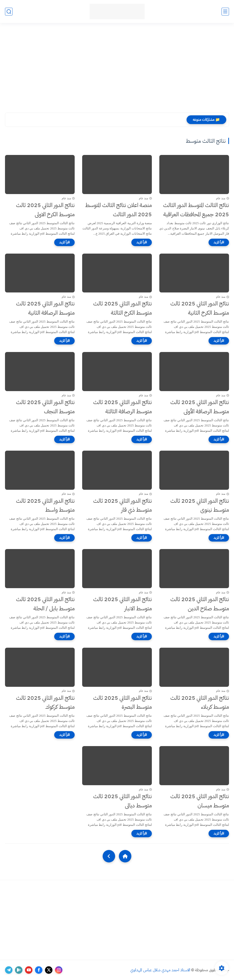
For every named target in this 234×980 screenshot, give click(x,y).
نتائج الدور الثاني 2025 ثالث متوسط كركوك (45, 702)
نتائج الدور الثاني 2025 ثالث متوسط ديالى (122, 801)
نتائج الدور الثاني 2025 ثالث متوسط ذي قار (122, 505)
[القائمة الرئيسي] (225, 12)
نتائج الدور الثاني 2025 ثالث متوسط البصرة (122, 702)
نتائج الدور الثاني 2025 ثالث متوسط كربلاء (200, 702)
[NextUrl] (109, 856)
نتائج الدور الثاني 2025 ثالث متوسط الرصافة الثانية (45, 308)
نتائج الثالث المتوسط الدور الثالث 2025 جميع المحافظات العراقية (196, 210)
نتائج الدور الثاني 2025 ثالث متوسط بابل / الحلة (45, 604)
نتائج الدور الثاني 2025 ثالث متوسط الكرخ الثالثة (122, 308)
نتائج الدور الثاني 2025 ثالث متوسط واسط (45, 505)
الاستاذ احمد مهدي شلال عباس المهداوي (160, 970)
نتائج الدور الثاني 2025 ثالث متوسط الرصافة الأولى (200, 407)
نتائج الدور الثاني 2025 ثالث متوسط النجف (45, 407)
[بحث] (9, 12)
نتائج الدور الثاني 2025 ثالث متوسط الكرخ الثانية (200, 308)
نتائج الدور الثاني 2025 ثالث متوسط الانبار (122, 604)
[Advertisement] (117, 68)
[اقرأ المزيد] (219, 242)
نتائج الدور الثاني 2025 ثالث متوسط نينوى (200, 505)
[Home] (125, 856)
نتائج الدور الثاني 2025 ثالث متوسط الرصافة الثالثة (122, 407)
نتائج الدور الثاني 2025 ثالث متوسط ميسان (200, 801)
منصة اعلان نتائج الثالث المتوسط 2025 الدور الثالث (118, 210)
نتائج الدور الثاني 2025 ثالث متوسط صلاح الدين (200, 604)
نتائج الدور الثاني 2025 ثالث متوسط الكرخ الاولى (45, 210)
